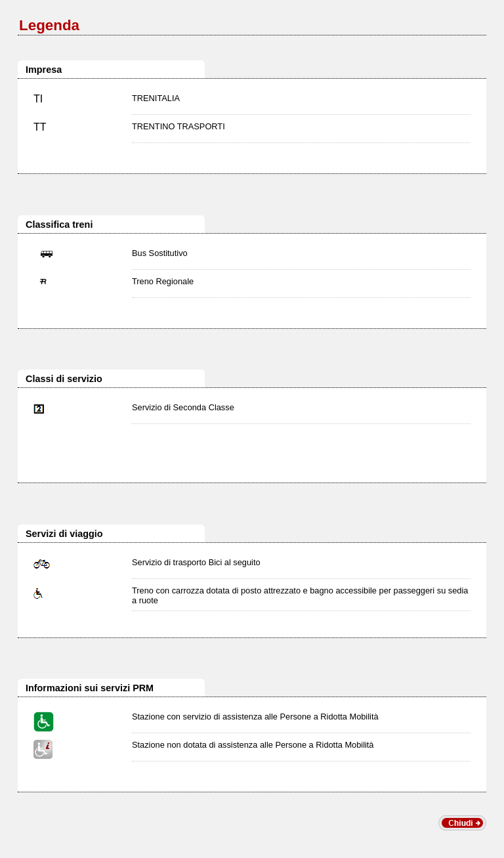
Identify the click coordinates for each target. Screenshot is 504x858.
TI (38, 99)
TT (40, 127)
